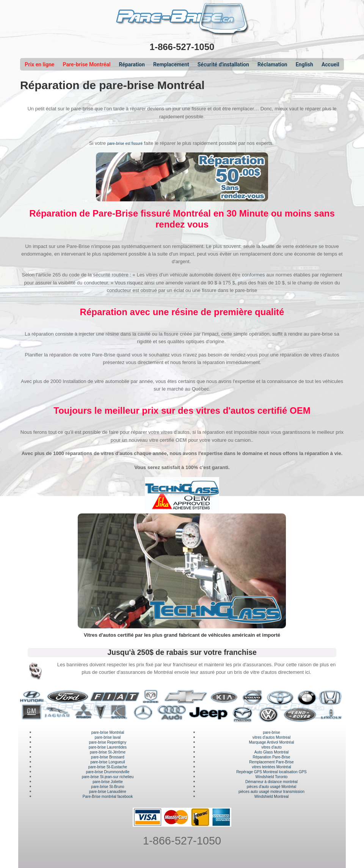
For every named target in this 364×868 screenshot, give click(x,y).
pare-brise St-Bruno (107, 787)
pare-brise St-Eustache (108, 767)
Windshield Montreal (272, 797)
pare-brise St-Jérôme (108, 752)
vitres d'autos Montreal (271, 737)
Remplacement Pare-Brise (271, 762)
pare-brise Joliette (107, 782)
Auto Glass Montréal (272, 752)
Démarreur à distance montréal (271, 782)
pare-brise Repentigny (108, 742)
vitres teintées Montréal (271, 767)
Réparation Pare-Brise (272, 757)
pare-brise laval (108, 737)
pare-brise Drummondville (108, 772)
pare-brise (271, 732)
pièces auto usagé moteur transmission (271, 792)
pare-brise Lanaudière (108, 792)
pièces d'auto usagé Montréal (271, 787)
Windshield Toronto (272, 777)
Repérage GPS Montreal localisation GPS (271, 772)
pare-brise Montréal (108, 732)
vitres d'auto (271, 747)
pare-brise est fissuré (125, 144)
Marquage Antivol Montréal (271, 742)
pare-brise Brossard (108, 757)
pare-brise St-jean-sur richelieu (108, 777)
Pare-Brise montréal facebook (108, 797)
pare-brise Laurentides (108, 747)
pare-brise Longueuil (107, 762)
